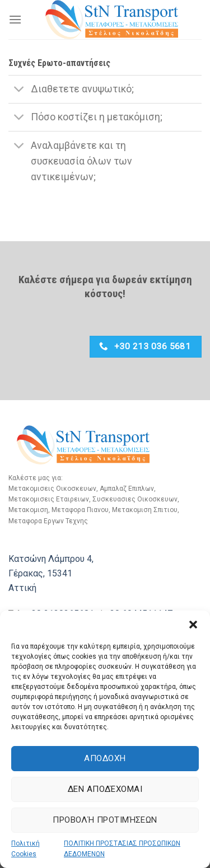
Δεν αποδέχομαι (105, 789)
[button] (193, 625)
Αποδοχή (105, 758)
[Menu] (15, 19)
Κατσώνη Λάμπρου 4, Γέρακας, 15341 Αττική (51, 573)
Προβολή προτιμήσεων (105, 820)
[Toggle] (19, 90)
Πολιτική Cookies (25, 849)
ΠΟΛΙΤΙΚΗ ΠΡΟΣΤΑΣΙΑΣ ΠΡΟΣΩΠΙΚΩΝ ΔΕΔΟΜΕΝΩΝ (122, 849)
